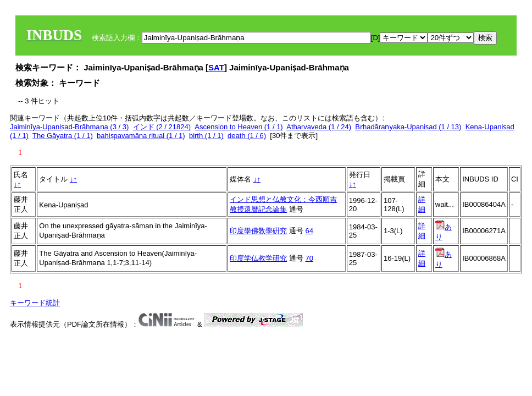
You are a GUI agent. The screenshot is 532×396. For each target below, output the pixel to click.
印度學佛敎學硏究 (258, 231)
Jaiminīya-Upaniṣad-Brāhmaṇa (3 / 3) (69, 127)
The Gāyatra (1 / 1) (63, 136)
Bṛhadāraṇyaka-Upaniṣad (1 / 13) (408, 127)
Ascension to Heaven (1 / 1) (239, 127)
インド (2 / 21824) (162, 127)
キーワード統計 (35, 303)
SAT (216, 67)
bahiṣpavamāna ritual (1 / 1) (141, 136)
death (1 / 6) (247, 136)
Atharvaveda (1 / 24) (319, 127)
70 (309, 258)
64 (309, 231)
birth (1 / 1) (206, 136)
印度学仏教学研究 (258, 258)
